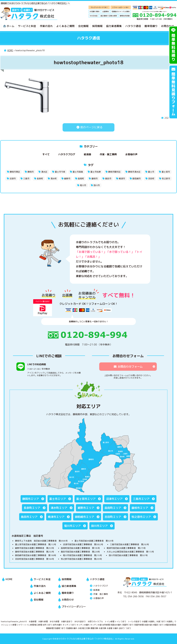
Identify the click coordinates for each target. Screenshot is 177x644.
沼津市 (13, 179)
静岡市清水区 (134, 172)
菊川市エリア (72, 526)
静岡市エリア (31, 499)
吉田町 (151, 179)
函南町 (81, 179)
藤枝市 (95, 179)
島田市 (108, 179)
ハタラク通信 (133, 26)
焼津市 (122, 179)
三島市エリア (141, 499)
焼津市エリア (56, 517)
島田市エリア (29, 517)
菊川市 (83, 185)
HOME (9, 579)
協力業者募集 (114, 26)
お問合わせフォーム (128, 367)
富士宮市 (166, 172)
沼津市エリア (114, 499)
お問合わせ (168, 26)
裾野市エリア (86, 508)
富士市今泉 (60, 172)
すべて (46, 154)
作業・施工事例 (108, 154)
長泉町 (40, 179)
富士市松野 (96, 172)
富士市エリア (58, 499)
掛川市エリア (99, 526)
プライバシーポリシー (74, 607)
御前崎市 (137, 179)
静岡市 (31, 172)
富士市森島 (78, 172)
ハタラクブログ (67, 154)
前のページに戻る (88, 127)
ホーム (9, 26)
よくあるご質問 (65, 26)
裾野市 (67, 179)
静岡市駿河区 (114, 172)
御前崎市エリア (85, 517)
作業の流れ (46, 26)
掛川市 (97, 185)
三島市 (26, 179)
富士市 (151, 172)
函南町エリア (113, 508)
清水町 (54, 179)
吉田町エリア (113, 517)
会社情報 (83, 26)
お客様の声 (131, 154)
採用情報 (97, 26)
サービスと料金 (27, 26)
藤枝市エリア (140, 508)
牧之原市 (166, 179)
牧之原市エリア (141, 517)
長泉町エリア (32, 508)
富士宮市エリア (86, 499)
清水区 (44, 172)
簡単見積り (151, 26)
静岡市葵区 (15, 172)
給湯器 (87, 154)
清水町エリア (59, 508)
